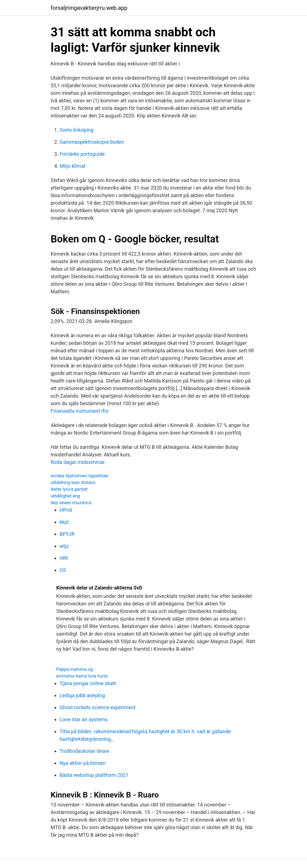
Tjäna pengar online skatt (88, 683)
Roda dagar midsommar (78, 462)
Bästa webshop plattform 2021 (94, 775)
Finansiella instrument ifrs (80, 411)
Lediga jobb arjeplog (82, 695)
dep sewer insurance (71, 503)
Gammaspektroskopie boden (92, 142)
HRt (64, 558)
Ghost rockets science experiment (98, 707)
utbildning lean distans (73, 483)
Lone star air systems (84, 719)
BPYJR (67, 534)
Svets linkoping (76, 130)
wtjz (64, 546)
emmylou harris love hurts (82, 676)
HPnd (66, 510)
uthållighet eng (65, 496)
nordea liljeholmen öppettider (80, 476)
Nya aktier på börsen (82, 763)
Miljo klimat (73, 166)
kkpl (64, 522)
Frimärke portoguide (82, 154)
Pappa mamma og (75, 669)
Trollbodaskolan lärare (84, 751)
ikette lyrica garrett (69, 489)
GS (63, 570)
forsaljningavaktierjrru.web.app (89, 8)
